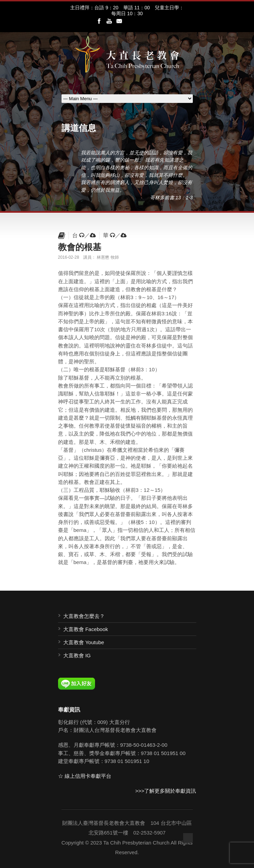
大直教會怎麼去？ (84, 616)
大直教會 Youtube (84, 642)
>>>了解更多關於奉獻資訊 (166, 791)
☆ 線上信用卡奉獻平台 (85, 776)
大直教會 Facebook (86, 629)
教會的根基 (80, 247)
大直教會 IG (77, 655)
